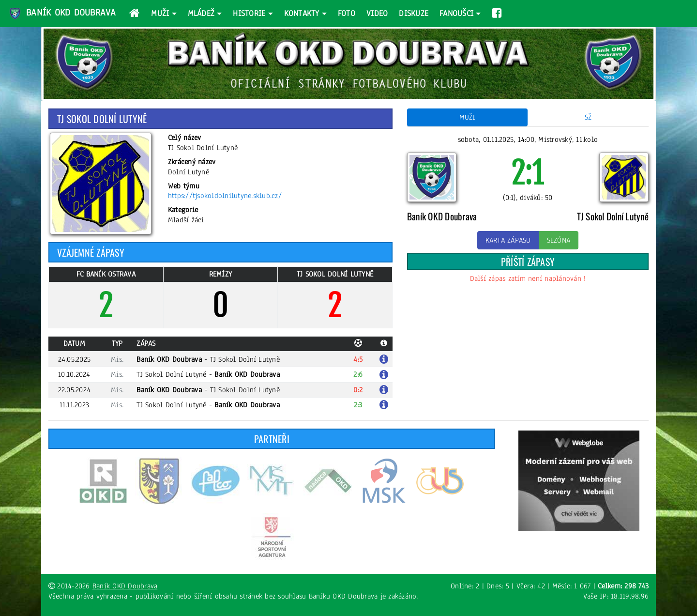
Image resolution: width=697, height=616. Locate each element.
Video (377, 13)
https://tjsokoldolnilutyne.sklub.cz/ (225, 196)
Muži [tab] (468, 117)
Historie (249, 13)
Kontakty (302, 13)
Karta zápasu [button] (508, 240)
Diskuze (414, 13)
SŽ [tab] (588, 117)
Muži (160, 13)
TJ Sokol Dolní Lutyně (245, 359)
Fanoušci (456, 13)
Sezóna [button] (559, 240)
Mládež (201, 13)
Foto (347, 13)
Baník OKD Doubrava (62, 14)
